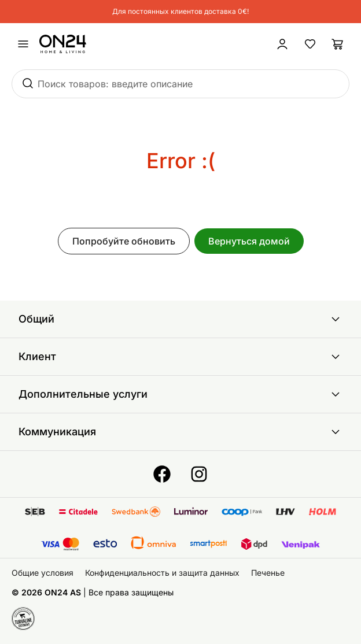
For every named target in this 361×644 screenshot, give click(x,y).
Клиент (181, 357)
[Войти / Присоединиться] (282, 44)
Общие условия (43, 573)
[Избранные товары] (310, 44)
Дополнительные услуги (181, 394)
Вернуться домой (249, 241)
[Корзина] (338, 44)
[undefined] (23, 44)
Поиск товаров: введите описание (115, 84)
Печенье (268, 573)
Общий (181, 319)
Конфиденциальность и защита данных (162, 573)
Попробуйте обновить (124, 241)
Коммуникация (181, 432)
